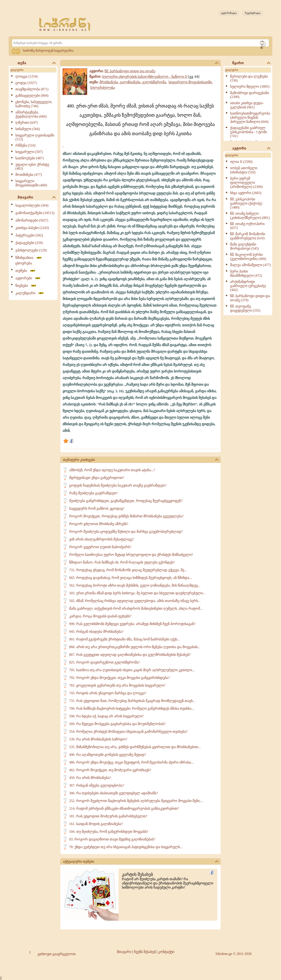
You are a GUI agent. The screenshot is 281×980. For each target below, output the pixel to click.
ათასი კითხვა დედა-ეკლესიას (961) (247, 105)
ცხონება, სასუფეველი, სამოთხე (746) (34, 104)
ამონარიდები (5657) (32, 220)
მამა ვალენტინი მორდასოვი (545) (244, 246)
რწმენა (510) (25, 145)
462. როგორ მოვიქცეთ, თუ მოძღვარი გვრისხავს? (110, 770)
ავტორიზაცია (229, 13)
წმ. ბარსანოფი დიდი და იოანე (130, 71)
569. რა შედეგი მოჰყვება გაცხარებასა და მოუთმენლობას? (117, 724)
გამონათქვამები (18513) (35, 213)
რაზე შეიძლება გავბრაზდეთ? (93, 493)
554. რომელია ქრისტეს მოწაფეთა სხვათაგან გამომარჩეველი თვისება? (128, 732)
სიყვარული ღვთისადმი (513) (35, 137)
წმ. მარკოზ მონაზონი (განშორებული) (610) (248, 236)
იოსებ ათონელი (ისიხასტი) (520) (244, 170)
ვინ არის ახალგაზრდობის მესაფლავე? (102, 539)
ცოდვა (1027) (26, 83)
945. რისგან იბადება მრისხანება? (96, 632)
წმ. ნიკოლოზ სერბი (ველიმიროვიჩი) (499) (248, 257)
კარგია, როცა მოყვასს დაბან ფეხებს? (100, 616)
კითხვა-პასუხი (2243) (32, 228)
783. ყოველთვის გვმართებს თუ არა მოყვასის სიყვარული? (117, 685)
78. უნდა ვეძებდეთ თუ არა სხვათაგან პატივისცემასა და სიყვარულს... (126, 847)
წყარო (251, 63)
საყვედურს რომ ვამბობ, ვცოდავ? (97, 508)
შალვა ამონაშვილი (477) (250, 265)
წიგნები (26, 286)
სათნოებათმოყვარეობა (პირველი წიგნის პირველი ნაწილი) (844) (250, 117)
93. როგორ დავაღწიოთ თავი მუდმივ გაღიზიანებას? (112, 839)
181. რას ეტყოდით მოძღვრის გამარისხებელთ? (108, 816)
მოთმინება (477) (29, 175)
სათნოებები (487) (30, 158)
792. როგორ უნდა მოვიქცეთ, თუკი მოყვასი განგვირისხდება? (119, 678)
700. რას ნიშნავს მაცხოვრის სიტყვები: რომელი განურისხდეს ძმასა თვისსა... (132, 708)
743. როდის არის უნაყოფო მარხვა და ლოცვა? (108, 693)
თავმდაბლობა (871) (32, 89)
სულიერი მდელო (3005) (250, 86)
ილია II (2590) (241, 162)
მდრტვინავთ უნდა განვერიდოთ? (97, 478)
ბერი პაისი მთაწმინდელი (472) (246, 273)
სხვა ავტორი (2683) (246, 193)
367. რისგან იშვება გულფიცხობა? (97, 785)
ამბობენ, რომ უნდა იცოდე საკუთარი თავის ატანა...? (112, 470)
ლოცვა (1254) (27, 76)
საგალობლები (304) (32, 205)
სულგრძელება (103, 88)
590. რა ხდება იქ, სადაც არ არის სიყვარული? (106, 716)
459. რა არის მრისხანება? (90, 778)
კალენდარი (30, 293)
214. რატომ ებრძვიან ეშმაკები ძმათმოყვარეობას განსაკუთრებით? (124, 808)
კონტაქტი (166, 952)
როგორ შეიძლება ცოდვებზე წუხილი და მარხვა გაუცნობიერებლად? (126, 532)
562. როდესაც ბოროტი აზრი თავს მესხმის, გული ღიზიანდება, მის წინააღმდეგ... (135, 585)
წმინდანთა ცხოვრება (29, 260)
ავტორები (28, 278)
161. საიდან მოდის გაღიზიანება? (96, 824)
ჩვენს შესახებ (145, 952)
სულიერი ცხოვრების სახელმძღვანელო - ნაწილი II (145, 77)
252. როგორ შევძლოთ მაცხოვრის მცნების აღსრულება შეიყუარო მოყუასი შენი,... (136, 801)
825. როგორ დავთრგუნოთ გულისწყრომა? (104, 662)
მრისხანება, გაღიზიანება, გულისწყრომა (133, 82)
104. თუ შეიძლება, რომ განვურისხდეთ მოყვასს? (109, 832)
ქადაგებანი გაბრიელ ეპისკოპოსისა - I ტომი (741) (249, 132)
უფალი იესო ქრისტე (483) (32, 166)
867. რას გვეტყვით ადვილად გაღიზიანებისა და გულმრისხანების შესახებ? (130, 655)
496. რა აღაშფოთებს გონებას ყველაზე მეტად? (108, 755)
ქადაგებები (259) (29, 243)
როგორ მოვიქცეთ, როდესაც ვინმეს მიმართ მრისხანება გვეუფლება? (126, 516)
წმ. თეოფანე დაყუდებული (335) (245, 308)
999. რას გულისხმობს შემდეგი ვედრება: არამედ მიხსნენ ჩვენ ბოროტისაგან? (132, 624)
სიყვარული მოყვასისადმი (190, 82)
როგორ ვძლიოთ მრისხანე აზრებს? (99, 524)
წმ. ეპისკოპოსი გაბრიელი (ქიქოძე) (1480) (246, 203)
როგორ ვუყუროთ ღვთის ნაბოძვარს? (100, 547)
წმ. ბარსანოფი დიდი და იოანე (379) (250, 298)
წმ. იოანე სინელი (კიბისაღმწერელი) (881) (250, 216)
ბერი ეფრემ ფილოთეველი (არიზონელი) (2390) (246, 183)
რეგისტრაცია (253, 13)
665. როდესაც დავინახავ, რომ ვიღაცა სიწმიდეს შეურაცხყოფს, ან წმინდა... (131, 578)
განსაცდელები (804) (32, 95)
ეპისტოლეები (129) (31, 250)
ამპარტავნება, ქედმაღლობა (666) (31, 114)
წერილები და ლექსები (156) (249, 78)
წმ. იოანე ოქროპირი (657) (247, 226)
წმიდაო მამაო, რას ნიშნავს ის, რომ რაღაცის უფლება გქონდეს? (122, 562)
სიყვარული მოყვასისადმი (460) (31, 183)
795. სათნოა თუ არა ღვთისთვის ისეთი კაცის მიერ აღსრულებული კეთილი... (132, 670)
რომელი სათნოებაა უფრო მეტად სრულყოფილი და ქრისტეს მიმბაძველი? (131, 555)
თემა (37, 63)
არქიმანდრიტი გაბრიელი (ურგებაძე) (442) (248, 286)
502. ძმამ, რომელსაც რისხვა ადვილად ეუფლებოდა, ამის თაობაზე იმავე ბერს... (135, 601)
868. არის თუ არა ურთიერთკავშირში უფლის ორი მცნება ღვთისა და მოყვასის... (135, 647)
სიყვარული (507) (29, 152)
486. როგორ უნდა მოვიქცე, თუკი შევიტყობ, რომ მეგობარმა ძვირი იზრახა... (131, 762)
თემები (26, 271)
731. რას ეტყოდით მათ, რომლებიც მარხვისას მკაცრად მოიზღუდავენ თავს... (132, 701)
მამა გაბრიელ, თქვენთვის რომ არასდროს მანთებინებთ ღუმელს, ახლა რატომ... (136, 608)
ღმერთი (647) (27, 123)
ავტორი (251, 149)
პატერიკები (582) (29, 235)
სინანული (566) (28, 129)
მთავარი (37, 198)
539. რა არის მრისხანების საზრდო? (98, 739)
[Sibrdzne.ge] (65, 24)
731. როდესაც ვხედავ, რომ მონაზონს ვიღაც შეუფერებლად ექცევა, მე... (128, 570)
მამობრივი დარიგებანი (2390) (249, 95)
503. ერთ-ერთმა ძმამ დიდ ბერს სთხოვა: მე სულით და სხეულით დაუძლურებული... (137, 593)
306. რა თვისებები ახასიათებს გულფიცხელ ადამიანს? (113, 793)
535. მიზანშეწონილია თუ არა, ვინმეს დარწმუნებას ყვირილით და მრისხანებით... (135, 747)
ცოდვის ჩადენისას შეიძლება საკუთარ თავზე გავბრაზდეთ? (118, 485)
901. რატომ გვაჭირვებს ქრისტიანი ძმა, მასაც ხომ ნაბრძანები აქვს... (124, 639)
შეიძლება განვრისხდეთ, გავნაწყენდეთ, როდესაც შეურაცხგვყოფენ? (126, 501)
